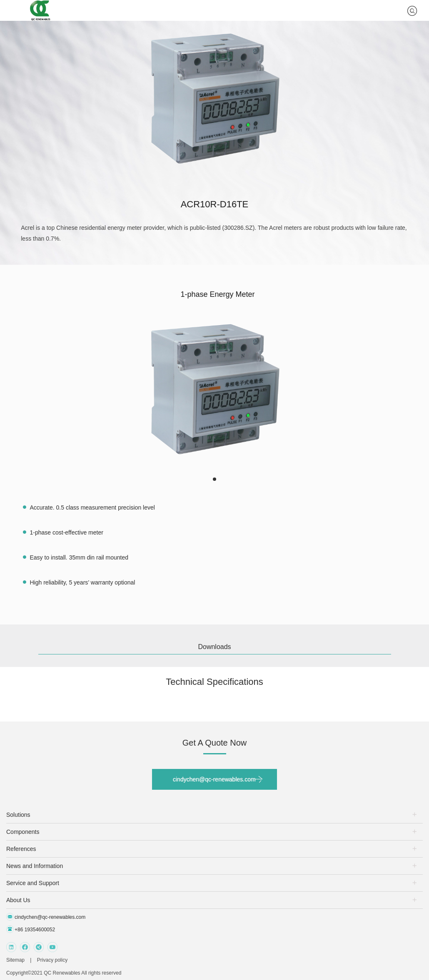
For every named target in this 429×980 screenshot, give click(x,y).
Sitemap (15, 960)
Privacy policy (52, 960)
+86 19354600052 (31, 929)
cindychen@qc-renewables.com (214, 779)
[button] (214, 479)
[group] (214, 388)
